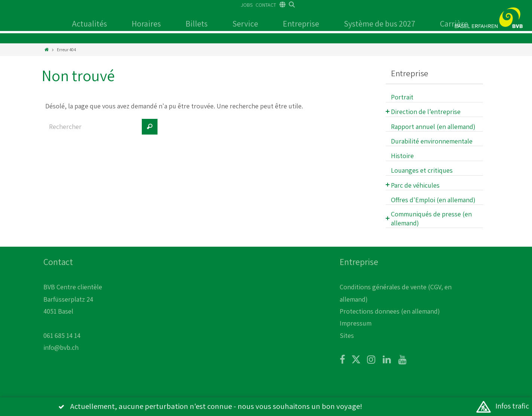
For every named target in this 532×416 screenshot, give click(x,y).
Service (245, 24)
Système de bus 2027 (380, 24)
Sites (347, 335)
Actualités (89, 24)
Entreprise (301, 24)
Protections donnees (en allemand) (390, 311)
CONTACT (266, 5)
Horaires (146, 24)
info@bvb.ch (61, 347)
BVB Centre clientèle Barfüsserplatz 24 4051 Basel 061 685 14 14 (73, 311)
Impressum (356, 323)
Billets (197, 24)
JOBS (247, 5)
